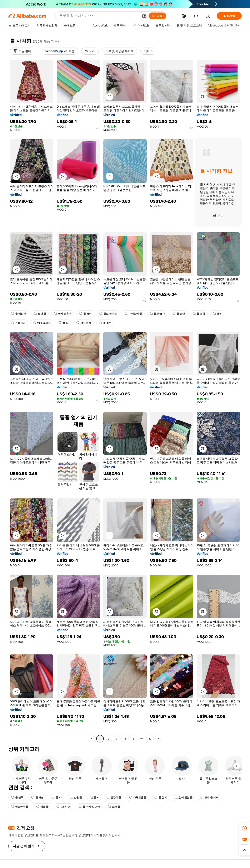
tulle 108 (64, 807)
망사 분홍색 (63, 314)
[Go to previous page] (92, 739)
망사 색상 (84, 323)
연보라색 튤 (20, 807)
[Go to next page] (158, 739)
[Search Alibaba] (99, 16)
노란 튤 (40, 314)
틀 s (217, 314)
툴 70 (57, 798)
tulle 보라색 (42, 323)
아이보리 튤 (133, 314)
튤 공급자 (157, 314)
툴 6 (94, 798)
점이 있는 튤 (184, 798)
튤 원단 (179, 314)
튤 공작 (85, 314)
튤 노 (63, 323)
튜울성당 (18, 323)
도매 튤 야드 (209, 798)
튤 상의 (161, 798)
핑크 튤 (42, 807)
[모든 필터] (22, 51)
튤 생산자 (18, 314)
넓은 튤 (76, 798)
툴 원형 (199, 314)
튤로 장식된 (108, 314)
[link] (245, 828)
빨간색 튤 (114, 798)
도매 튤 (114, 807)
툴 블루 (105, 323)
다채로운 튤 (138, 798)
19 (150, 739)
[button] (144, 16)
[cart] (196, 16)
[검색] (157, 16)
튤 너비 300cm (89, 807)
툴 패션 (37, 798)
